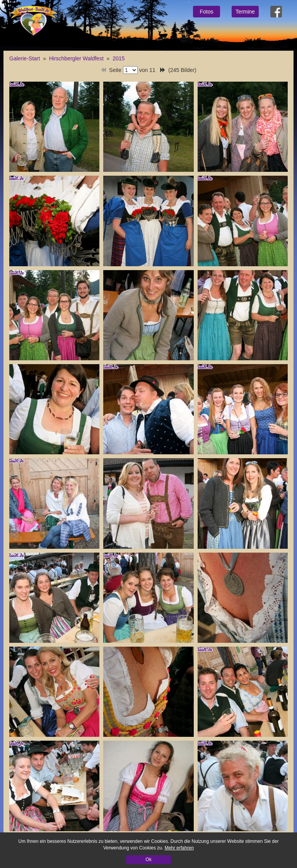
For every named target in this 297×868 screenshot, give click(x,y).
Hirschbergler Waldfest (76, 58)
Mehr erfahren (179, 848)
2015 (119, 58)
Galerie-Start (25, 58)
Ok (148, 859)
